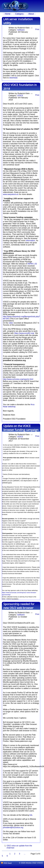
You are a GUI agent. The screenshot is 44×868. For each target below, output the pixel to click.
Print (37, 29)
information (30, 241)
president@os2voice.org (13, 827)
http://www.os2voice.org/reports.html (18, 379)
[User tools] (32, 28)
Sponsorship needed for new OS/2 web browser (19, 606)
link (31, 815)
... (25, 854)
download (13, 78)
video (11, 323)
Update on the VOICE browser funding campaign (21, 428)
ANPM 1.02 (32, 264)
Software (21, 30)
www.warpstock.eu (11, 194)
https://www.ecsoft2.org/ (24, 333)
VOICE (20, 96)
